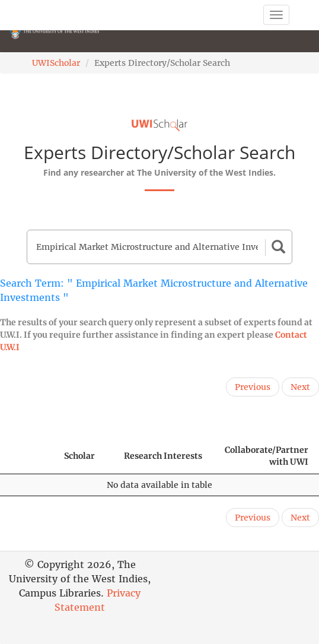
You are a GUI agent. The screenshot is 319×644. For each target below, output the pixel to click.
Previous (253, 387)
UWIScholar (56, 63)
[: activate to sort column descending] (27, 456)
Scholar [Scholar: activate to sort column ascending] (79, 456)
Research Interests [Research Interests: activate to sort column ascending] (163, 456)
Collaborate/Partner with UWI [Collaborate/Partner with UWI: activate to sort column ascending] (267, 456)
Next (300, 387)
